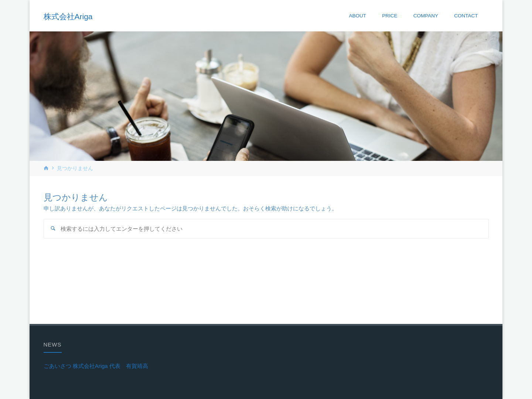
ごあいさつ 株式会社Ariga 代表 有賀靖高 (96, 366)
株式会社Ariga (68, 16)
